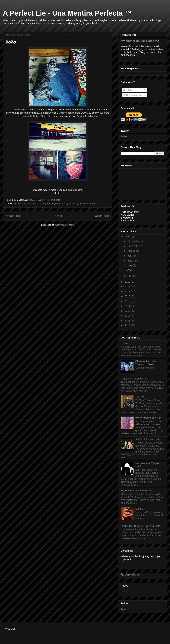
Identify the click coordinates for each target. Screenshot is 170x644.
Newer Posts (13, 216)
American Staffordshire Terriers (29, 204)
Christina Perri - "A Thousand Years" (146, 363)
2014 (128, 306)
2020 (11, 42)
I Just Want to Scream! (133, 379)
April (130, 276)
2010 (128, 325)
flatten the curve (87, 204)
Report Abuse (130, 574)
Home (58, 216)
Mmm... (140, 509)
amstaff (50, 204)
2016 (128, 296)
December (134, 241)
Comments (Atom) (65, 225)
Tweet (124, 136)
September (134, 246)
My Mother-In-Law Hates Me (140, 41)
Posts (127, 90)
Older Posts (102, 216)
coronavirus (61, 204)
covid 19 (73, 204)
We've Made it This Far (148, 418)
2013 (128, 311)
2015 (128, 301)
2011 (128, 321)
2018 (128, 287)
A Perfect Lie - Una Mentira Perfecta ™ (67, 13)
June (131, 261)
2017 (128, 291)
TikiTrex (140, 397)
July (130, 256)
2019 (128, 282)
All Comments (132, 95)
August (132, 251)
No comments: (53, 200)
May (130, 265)
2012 (128, 316)
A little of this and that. (148, 439)
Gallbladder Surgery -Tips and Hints (140, 526)
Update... (126, 343)
